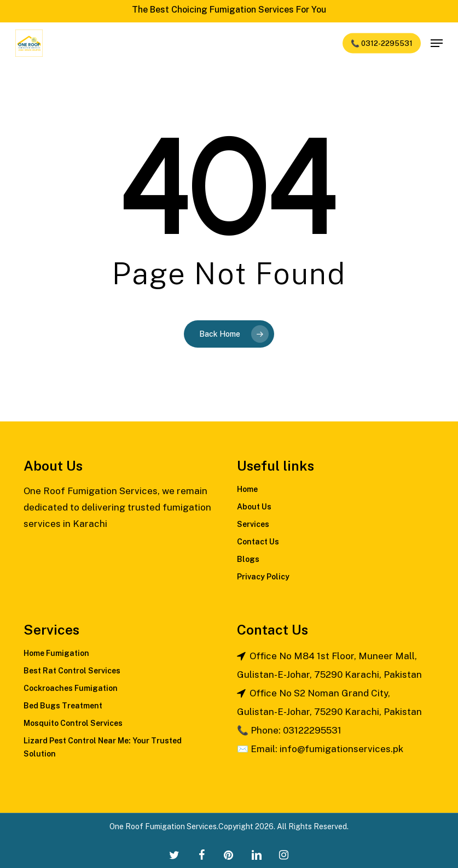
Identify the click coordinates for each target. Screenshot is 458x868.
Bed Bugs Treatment (63, 706)
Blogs (248, 559)
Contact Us (258, 542)
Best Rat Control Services (72, 671)
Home (247, 489)
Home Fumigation (56, 653)
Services (253, 524)
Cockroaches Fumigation (71, 688)
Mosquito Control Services (73, 723)
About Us (254, 507)
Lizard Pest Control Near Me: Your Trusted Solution (103, 747)
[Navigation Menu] (437, 43)
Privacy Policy (263, 577)
